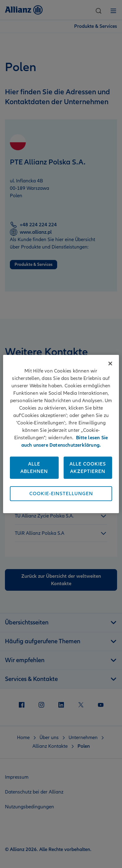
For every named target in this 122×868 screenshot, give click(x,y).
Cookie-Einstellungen (61, 494)
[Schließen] (110, 364)
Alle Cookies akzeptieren (88, 468)
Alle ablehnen (34, 468)
